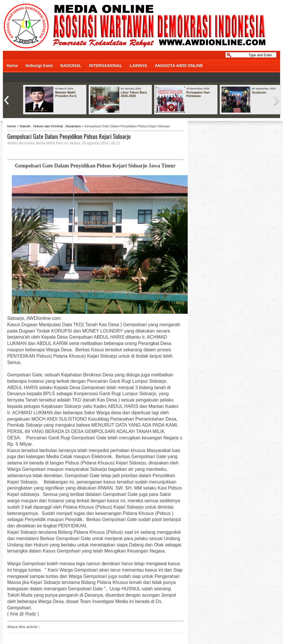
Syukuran (259, 92)
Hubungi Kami (39, 66)
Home (12, 66)
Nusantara (73, 126)
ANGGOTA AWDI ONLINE (179, 66)
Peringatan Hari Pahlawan (198, 94)
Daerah (25, 126)
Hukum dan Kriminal (48, 126)
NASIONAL (71, 66)
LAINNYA (138, 66)
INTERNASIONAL (106, 66)
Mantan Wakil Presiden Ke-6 (66, 94)
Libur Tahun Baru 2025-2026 (134, 94)
